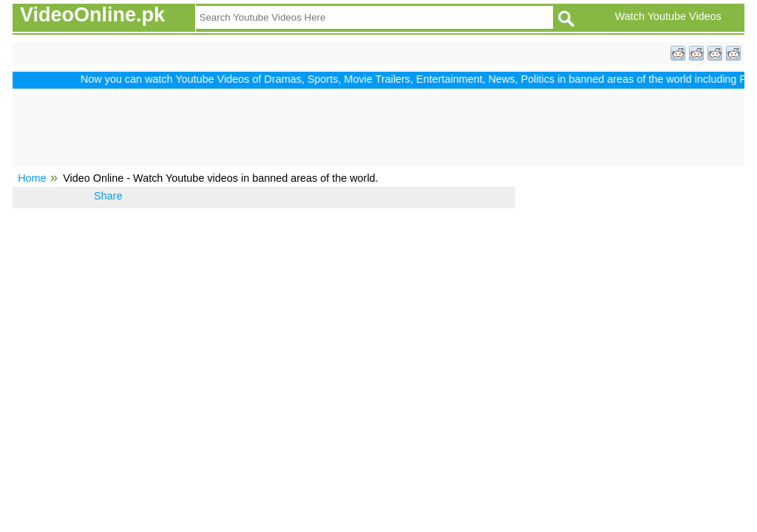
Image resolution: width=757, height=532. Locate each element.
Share (108, 196)
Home (32, 178)
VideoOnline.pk (92, 15)
